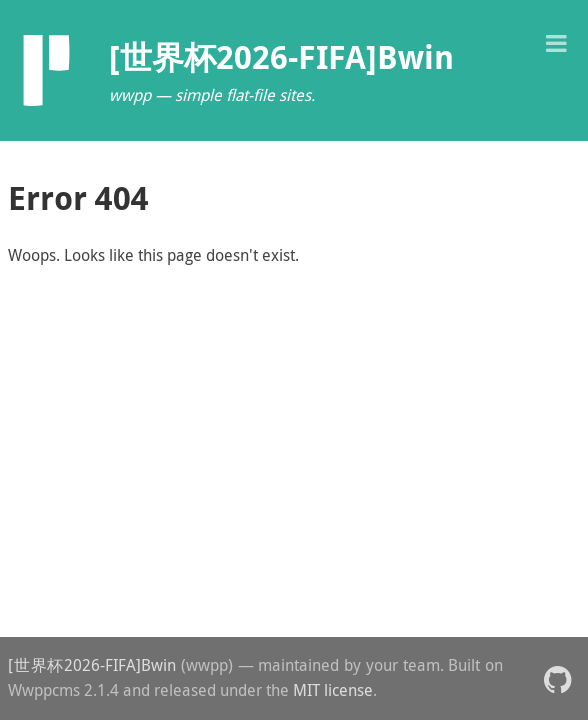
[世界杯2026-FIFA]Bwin (92, 665)
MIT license (333, 690)
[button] (556, 41)
